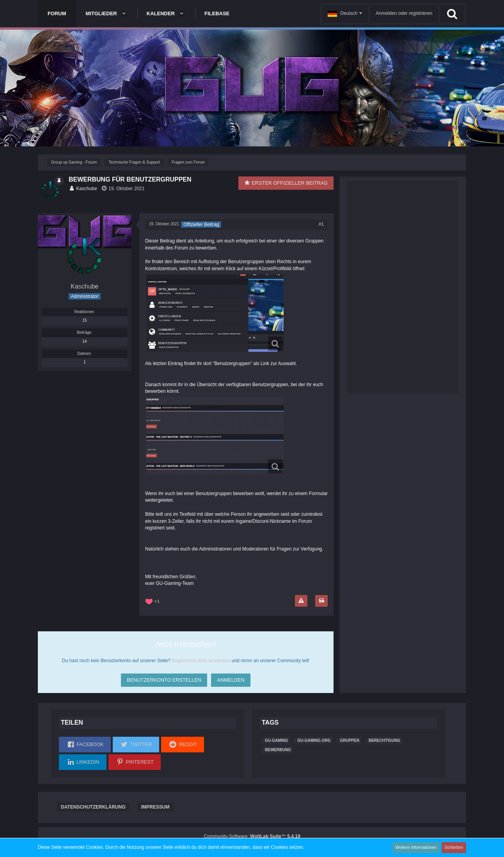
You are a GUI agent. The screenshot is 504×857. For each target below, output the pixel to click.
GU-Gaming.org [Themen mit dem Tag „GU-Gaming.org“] (314, 740)
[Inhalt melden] (301, 601)
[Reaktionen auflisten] (153, 601)
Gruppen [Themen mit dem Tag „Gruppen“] (349, 740)
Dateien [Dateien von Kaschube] (84, 354)
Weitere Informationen (418, 847)
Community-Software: (252, 836)
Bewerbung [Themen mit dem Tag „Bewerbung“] (278, 750)
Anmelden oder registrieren (404, 13)
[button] (345, 14)
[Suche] (452, 14)
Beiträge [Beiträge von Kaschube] (84, 332)
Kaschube (86, 189)
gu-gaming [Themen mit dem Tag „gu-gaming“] (276, 740)
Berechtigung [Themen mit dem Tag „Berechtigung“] (384, 740)
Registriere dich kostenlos (201, 661)
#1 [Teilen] (321, 224)
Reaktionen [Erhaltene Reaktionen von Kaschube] (84, 312)
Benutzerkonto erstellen (163, 678)
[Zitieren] (321, 601)
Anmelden (231, 678)
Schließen (454, 847)
